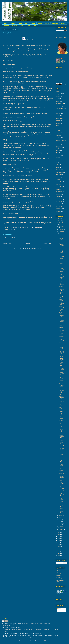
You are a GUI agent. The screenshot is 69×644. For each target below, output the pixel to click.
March (61, 524)
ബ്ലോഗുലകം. (60, 573)
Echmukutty (6, 626)
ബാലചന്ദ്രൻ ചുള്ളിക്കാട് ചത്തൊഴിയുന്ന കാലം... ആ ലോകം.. (61, 351)
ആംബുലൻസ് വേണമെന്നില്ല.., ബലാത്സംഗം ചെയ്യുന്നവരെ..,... (61, 318)
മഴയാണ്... (61, 325)
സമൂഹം (58, 133)
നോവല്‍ (33, 23)
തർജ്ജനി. (59, 575)
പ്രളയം (58, 197)
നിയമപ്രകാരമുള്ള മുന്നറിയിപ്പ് (61, 423)
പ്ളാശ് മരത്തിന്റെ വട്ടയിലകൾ (61, 302)
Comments (60, 611)
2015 (59, 541)
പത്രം (58, 157)
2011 (59, 549)
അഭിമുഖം (58, 177)
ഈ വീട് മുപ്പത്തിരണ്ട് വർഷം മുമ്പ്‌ (61, 361)
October (61, 230)
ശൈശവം (59, 211)
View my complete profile (63, 62)
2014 (59, 543)
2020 (59, 221)
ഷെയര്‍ (58, 121)
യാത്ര (40, 23)
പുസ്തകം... (59, 113)
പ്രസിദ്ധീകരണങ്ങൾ (61, 37)
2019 (59, 532)
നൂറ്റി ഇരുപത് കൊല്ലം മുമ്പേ (61, 391)
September (62, 232)
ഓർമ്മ (20, 23)
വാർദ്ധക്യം (59, 182)
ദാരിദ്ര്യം (59, 184)
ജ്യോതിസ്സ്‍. (59, 578)
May (60, 522)
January (61, 529)
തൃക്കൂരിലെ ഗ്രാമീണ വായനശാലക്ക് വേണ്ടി (61, 267)
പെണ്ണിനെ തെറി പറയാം (61, 240)
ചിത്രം (58, 101)
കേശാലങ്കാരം (59, 199)
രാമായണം (59, 204)
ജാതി (22, 26)
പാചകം (58, 123)
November (61, 226)
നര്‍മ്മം (58, 167)
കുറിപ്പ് (5, 23)
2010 (59, 551)
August (61, 516)
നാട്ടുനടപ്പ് (59, 170)
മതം (35, 26)
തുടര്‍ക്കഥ (6, 26)
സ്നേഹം (63, 23)
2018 (59, 534)
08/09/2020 (28, 40)
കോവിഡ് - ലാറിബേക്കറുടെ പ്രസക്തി (61, 448)
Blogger (47, 641)
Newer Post (8, 244)
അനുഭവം (13, 23)
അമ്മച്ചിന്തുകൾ (60, 104)
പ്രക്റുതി (59, 194)
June (60, 520)
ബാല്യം (29, 26)
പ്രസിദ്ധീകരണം (60, 109)
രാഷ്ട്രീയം (59, 155)
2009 (59, 553)
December (61, 223)
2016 (59, 538)
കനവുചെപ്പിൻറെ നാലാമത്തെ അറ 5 (61, 430)
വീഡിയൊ (59, 130)
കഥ (26, 23)
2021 (59, 219)
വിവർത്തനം (59, 209)
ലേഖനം (47, 23)
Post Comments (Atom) (33, 248)
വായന (58, 179)
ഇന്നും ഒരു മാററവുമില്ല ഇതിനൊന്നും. (61, 277)
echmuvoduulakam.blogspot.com (35, 624)
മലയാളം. (58, 570)
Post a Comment (10, 238)
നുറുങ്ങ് (58, 150)
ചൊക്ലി (12, 230)
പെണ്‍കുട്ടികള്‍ (60, 172)
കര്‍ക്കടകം (59, 189)
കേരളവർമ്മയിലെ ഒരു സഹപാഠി (61, 493)
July (60, 518)
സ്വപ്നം (58, 165)
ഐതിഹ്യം (59, 187)
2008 (59, 555)
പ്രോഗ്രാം (59, 118)
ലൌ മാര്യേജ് (60, 206)
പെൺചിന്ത (55, 23)
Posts (59, 609)
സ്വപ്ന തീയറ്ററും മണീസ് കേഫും (61, 416)
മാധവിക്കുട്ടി (59, 201)
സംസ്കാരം (15, 26)
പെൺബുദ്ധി (59, 192)
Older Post (48, 244)
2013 (59, 545)
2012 (59, 547)
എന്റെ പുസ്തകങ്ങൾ (61, 140)
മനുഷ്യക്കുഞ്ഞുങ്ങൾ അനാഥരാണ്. (61, 438)
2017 (59, 536)
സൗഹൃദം (59, 175)
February (61, 526)
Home (28, 244)
